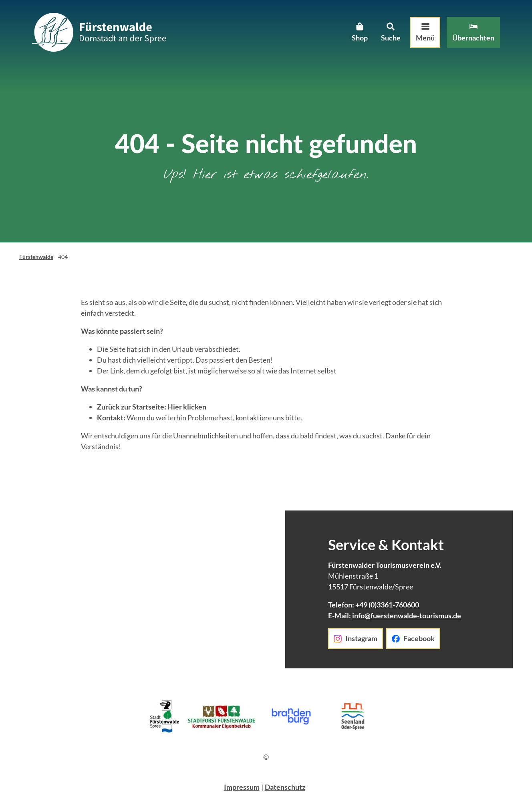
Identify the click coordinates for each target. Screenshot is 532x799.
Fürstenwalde (36, 257)
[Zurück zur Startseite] (99, 32)
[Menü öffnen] (425, 32)
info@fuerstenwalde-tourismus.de (407, 615)
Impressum (242, 787)
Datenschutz (285, 787)
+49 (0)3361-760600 (387, 605)
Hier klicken (187, 407)
